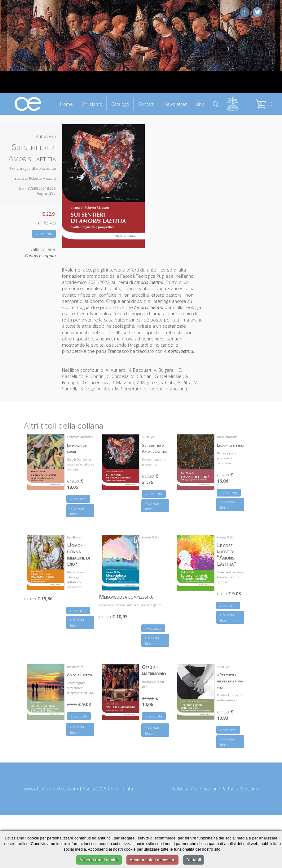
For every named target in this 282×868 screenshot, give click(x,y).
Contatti (146, 104)
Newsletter (175, 104)
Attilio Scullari (204, 789)
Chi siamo (92, 104)
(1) (263, 103)
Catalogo (120, 104)
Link (200, 104)
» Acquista (44, 234)
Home (66, 104)
